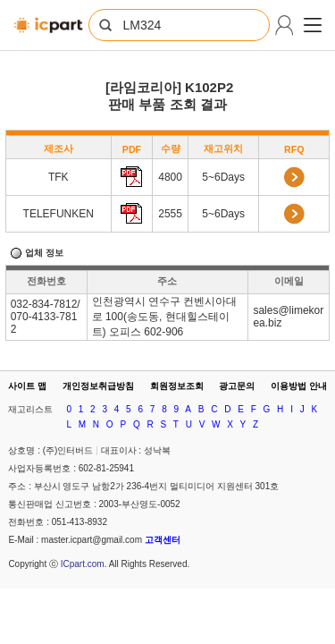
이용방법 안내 (299, 386)
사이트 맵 (27, 386)
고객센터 (163, 540)
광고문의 (237, 386)
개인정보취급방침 (98, 386)
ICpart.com (83, 564)
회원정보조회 (177, 386)
